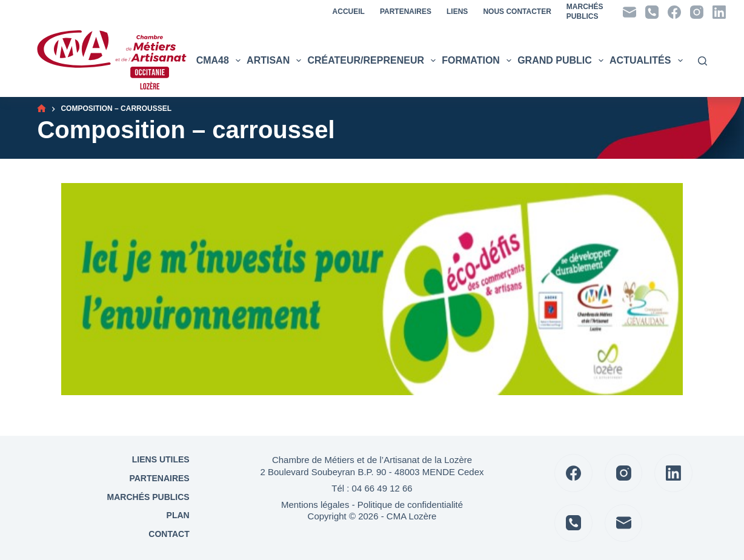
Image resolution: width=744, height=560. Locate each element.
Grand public (562, 61)
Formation (478, 61)
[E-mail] (629, 12)
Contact (168, 534)
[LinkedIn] (719, 12)
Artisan (275, 61)
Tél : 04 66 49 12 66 (372, 488)
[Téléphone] (652, 12)
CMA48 (220, 61)
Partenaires (406, 12)
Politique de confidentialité (410, 505)
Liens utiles (160, 459)
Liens (457, 12)
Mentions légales (315, 505)
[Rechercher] (702, 61)
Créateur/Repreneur (373, 61)
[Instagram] (697, 12)
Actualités (648, 61)
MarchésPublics (585, 12)
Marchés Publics (148, 497)
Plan (177, 515)
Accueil (349, 12)
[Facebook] (674, 12)
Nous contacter (517, 12)
